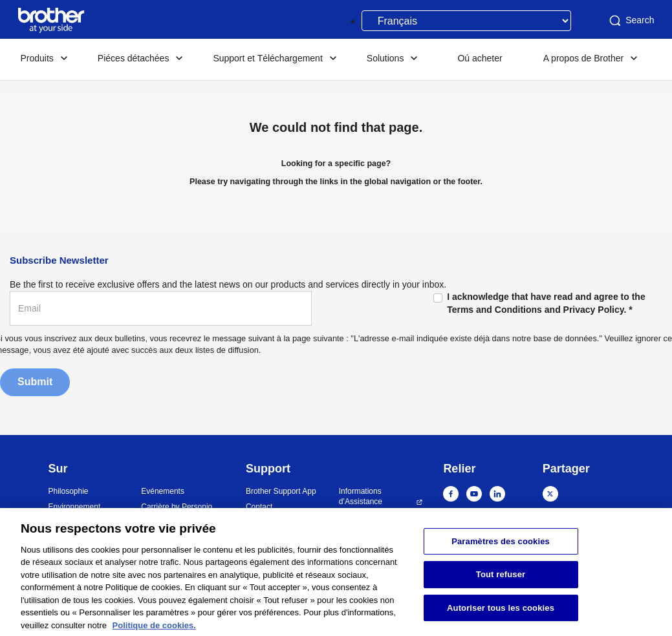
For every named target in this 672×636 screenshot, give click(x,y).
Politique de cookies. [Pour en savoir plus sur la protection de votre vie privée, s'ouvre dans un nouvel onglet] (154, 631)
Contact (259, 507)
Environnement (75, 507)
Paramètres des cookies (501, 546)
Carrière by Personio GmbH (177, 512)
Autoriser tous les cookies (501, 613)
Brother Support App (281, 491)
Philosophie (69, 491)
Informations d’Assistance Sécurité (361, 502)
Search (631, 21)
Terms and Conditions (494, 310)
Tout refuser (501, 580)
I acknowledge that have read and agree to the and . (546, 303)
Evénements (163, 491)
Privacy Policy (594, 310)
